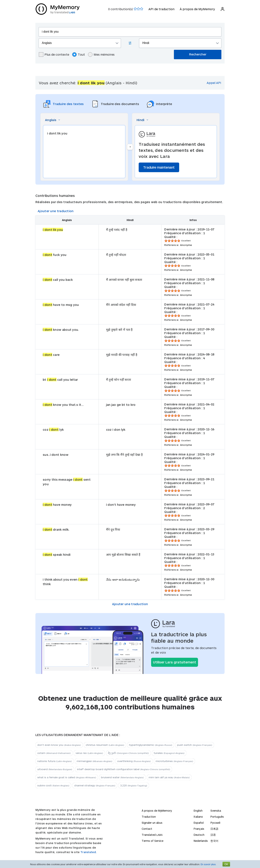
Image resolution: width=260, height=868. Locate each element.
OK (226, 864)
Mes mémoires (101, 54)
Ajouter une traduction (56, 211)
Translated (152, 835)
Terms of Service (153, 841)
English (198, 811)
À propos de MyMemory (197, 9)
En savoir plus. (208, 864)
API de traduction (161, 9)
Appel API (214, 83)
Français (199, 829)
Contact (147, 829)
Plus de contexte (54, 54)
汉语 (213, 835)
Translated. (89, 852)
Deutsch (199, 835)
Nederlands (201, 841)
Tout (79, 54)
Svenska (216, 811)
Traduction (149, 817)
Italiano (198, 817)
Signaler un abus (152, 823)
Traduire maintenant (159, 167)
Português (217, 817)
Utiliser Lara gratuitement (175, 662)
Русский (215, 823)
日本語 (214, 829)
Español (199, 823)
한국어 (214, 841)
